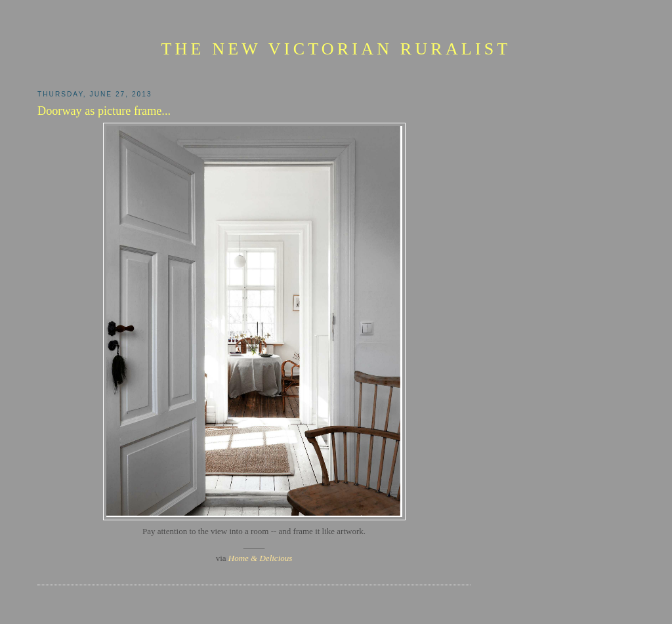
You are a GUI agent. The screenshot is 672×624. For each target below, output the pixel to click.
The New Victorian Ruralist (336, 49)
